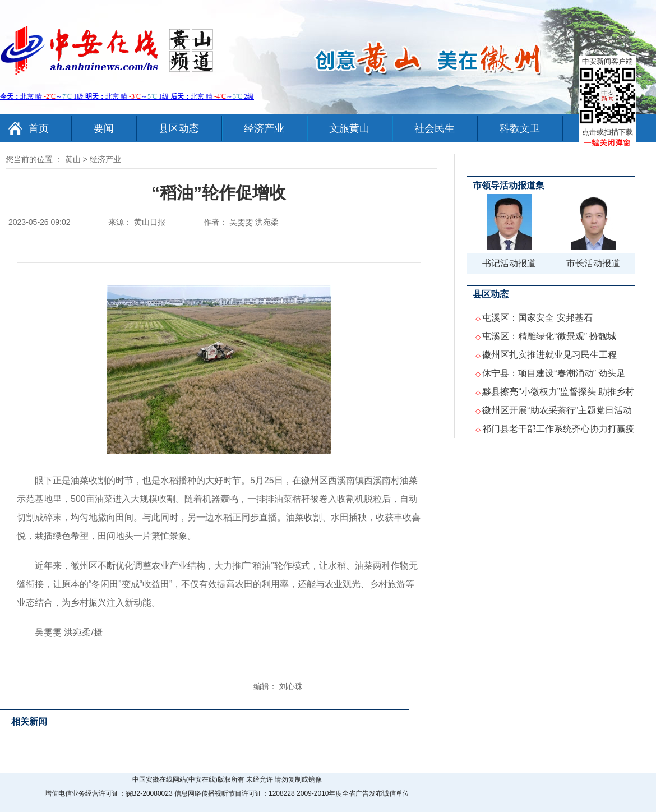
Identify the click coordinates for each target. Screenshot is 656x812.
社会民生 (435, 128)
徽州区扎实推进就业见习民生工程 (549, 355)
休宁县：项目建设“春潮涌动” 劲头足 (554, 373)
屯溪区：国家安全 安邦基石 (537, 318)
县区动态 (179, 128)
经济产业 (264, 128)
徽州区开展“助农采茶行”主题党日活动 (557, 410)
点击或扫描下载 (608, 132)
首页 (39, 128)
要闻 (104, 128)
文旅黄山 (349, 128)
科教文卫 (520, 128)
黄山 (73, 159)
